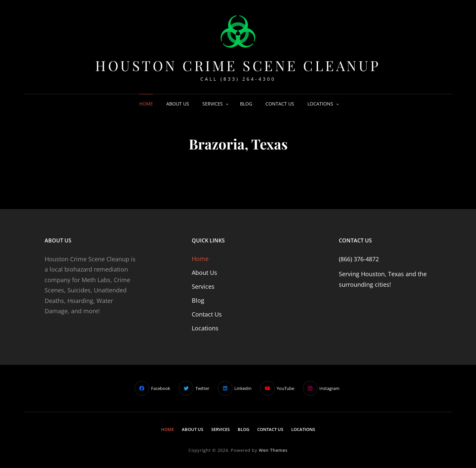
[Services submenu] (227, 104)
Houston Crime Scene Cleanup (238, 65)
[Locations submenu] (337, 104)
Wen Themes (273, 450)
